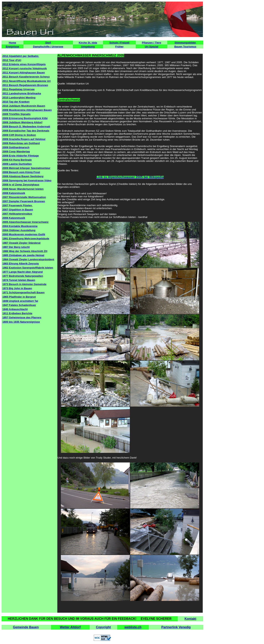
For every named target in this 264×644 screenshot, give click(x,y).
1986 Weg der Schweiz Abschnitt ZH (25, 251)
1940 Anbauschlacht (15, 309)
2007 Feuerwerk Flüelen (18, 205)
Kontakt (191, 619)
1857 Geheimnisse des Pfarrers (22, 317)
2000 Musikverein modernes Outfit (24, 234)
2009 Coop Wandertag (16, 152)
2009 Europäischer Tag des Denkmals (26, 131)
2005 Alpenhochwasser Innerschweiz (25, 222)
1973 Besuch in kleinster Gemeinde (24, 284)
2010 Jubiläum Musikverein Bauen (24, 106)
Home (13, 43)
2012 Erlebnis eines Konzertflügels (24, 64)
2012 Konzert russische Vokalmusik (25, 68)
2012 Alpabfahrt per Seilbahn (21, 56)
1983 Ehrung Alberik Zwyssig (21, 264)
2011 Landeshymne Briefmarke (22, 93)
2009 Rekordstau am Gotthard (21, 143)
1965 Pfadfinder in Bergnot (19, 297)
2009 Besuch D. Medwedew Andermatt (26, 126)
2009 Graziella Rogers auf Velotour (24, 139)
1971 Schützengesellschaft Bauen (23, 292)
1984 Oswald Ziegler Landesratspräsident (28, 259)
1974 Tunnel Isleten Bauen (19, 280)
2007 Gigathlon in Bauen (18, 210)
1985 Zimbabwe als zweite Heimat (23, 255)
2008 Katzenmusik (14, 193)
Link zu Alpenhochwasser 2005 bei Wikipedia (130, 177)
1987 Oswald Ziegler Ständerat (21, 243)
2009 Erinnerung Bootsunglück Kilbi (25, 118)
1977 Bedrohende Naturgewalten (23, 276)
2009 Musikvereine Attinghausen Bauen (27, 110)
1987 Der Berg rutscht (16, 247)
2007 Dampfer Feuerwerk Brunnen (24, 201)
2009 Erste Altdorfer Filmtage (21, 156)
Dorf (48, 43)
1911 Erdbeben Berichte (17, 313)
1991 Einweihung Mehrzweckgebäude (26, 239)
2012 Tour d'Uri (12, 60)
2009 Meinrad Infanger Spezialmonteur (26, 168)
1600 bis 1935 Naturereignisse (21, 322)
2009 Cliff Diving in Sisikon (19, 135)
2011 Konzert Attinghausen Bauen (24, 73)
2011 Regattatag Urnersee (19, 89)
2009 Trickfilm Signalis (16, 114)
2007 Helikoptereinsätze (17, 214)
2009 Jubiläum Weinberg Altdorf (22, 122)
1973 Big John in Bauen (17, 288)
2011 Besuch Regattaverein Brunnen (25, 85)
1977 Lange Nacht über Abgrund (23, 272)
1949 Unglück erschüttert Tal (20, 301)
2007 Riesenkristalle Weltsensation (24, 197)
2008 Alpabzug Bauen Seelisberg (23, 176)
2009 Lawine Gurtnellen (17, 164)
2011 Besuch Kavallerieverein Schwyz (26, 77)
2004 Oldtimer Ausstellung (19, 230)
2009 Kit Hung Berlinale (17, 160)
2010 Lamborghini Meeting (19, 98)
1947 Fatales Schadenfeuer (19, 305)
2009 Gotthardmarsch (16, 147)
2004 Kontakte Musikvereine (20, 226)
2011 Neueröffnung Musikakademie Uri (26, 81)
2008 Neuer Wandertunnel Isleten (23, 189)
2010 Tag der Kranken (16, 102)
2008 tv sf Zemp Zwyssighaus (21, 185)
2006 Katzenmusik (14, 218)
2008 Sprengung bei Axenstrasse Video (27, 180)
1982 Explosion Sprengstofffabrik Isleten (28, 268)
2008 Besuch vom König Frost (21, 172)
